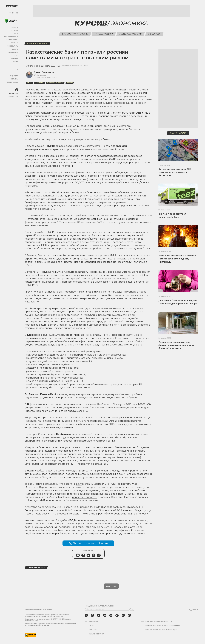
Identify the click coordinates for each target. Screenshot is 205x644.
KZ (17, 13)
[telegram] (111, 615)
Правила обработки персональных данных (163, 626)
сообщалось (43, 471)
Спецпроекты (12, 82)
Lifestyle (14, 43)
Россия (70, 83)
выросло (80, 524)
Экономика (13, 52)
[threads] (129, 615)
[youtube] (105, 615)
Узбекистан (13, 97)
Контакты (93, 630)
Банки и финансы (75, 34)
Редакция (14, 76)
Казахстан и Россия (55, 83)
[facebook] (86, 615)
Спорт (15, 55)
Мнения (15, 59)
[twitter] (99, 615)
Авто (16, 34)
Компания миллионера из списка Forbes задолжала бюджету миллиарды (177, 259)
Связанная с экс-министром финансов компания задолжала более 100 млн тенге (176, 345)
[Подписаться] (132, 609)
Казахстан (13, 94)
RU (9, 13)
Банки (29, 83)
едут (79, 484)
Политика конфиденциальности (158, 622)
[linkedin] (123, 615)
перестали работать (85, 497)
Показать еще (111, 586)
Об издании (93, 622)
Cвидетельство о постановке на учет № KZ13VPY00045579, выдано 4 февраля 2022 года (49, 620)
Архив (15, 62)
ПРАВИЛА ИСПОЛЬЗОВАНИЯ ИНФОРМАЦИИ (161, 630)
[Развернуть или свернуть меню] (17, 69)
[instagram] (92, 615)
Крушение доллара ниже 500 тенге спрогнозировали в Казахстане (175, 172)
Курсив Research (11, 37)
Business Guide (12, 40)
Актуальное (178, 133)
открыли (59, 510)
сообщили (119, 173)
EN (13, 13)
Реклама (14, 79)
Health (15, 49)
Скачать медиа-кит (96, 634)
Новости (14, 27)
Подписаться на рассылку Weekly (100, 606)
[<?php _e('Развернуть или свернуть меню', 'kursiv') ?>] (17, 90)
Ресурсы (154, 34)
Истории (14, 30)
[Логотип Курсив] (12, 6)
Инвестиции (104, 34)
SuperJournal (12, 46)
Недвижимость (130, 34)
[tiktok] (117, 615)
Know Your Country (58, 216)
